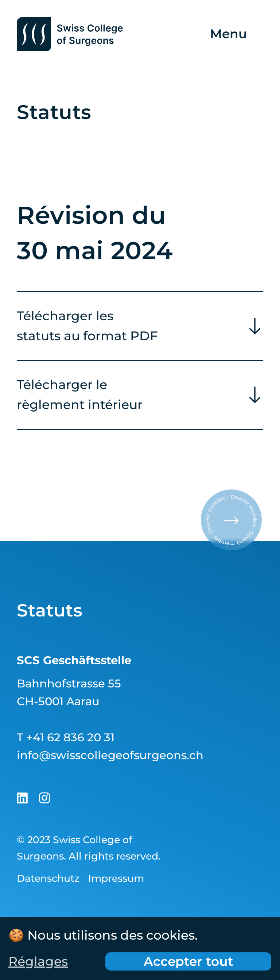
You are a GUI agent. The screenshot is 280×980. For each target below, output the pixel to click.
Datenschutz (48, 878)
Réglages (38, 961)
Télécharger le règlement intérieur (80, 396)
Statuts (50, 610)
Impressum (116, 878)
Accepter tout (188, 961)
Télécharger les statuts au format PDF (87, 327)
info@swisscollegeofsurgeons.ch (110, 755)
